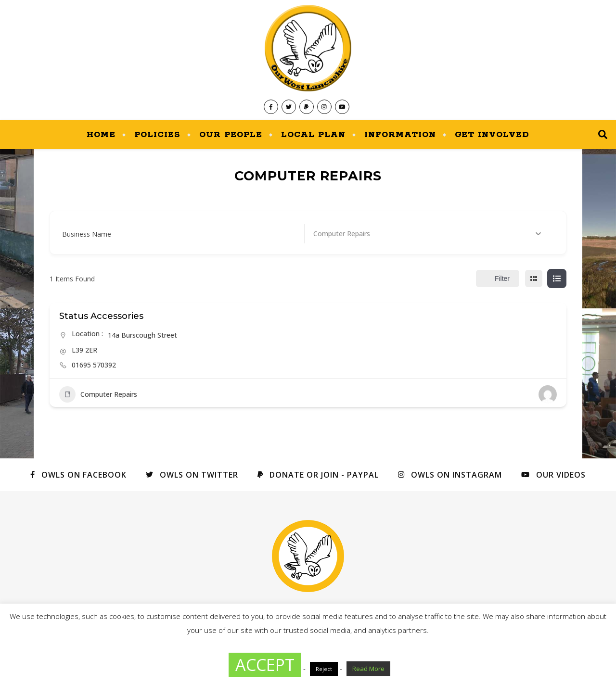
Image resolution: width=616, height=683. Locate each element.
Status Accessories (101, 316)
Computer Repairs (98, 394)
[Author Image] (548, 394)
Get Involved (492, 135)
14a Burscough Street (142, 335)
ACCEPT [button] (265, 665)
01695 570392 (94, 365)
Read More (368, 669)
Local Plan (313, 135)
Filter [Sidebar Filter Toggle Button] (498, 278)
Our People (231, 135)
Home (101, 135)
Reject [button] (324, 669)
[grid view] (534, 278)
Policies (157, 135)
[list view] (557, 278)
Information (400, 135)
